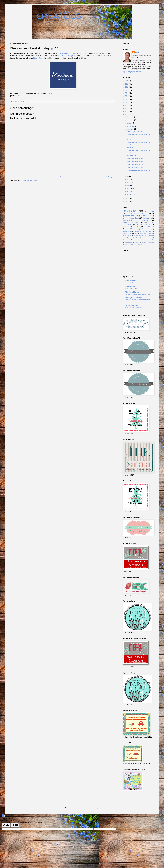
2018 (127, 96)
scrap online (150, 242)
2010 (127, 201)
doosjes (142, 233)
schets (149, 233)
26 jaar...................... (134, 140)
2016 (127, 102)
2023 (127, 81)
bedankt (137, 242)
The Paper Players (132, 292)
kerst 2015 (134, 238)
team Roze (38, 58)
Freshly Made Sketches (134, 298)
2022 (127, 84)
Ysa (146, 236)
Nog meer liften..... (133, 155)
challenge (126, 227)
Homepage (63, 177)
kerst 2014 (145, 216)
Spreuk (129, 225)
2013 (127, 111)
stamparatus (126, 240)
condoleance (127, 236)
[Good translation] (6, 825)
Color (152, 222)
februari (130, 191)
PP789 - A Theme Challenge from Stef (138, 294)
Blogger (97, 808)
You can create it (143, 225)
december (131, 117)
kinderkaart (147, 218)
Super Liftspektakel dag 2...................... (140, 165)
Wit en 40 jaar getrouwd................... (139, 132)
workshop (137, 227)
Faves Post (129, 283)
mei (128, 182)
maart (129, 188)
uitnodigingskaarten (130, 244)
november (131, 120)
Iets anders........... (133, 147)
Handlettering (138, 231)
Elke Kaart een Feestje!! (67, 53)
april (129, 185)
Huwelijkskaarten (129, 220)
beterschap (126, 222)
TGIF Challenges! (132, 305)
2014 (127, 108)
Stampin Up (130, 211)
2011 (127, 198)
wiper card (140, 244)
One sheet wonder (149, 240)
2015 (127, 105)
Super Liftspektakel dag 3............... (138, 161)
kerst (136, 222)
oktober (130, 123)
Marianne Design (66, 56)
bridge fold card (149, 227)
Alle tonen (151, 310)
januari (129, 194)
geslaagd (148, 231)
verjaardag (149, 211)
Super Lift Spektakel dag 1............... (139, 168)
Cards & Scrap (138, 213)
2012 (127, 114)
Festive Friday (131, 281)
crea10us (59, 15)
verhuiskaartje (131, 229)
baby (136, 233)
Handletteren (127, 231)
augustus (130, 129)
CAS (144, 222)
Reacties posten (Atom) (29, 181)
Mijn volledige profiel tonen (132, 72)
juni (128, 179)
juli (128, 176)
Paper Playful (130, 286)
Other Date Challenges (133, 288)
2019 (127, 93)
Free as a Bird (137, 240)
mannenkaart (134, 218)
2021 (127, 87)
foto (134, 236)
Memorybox (146, 229)
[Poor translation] (15, 825)
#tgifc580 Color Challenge (134, 307)
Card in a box (127, 233)
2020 (127, 90)
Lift (124, 218)
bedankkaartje (128, 242)
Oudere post (110, 177)
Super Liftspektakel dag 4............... (138, 158)
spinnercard (147, 238)
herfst (143, 242)
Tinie (137, 52)
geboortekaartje (129, 216)
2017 (127, 99)
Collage (140, 236)
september (131, 126)
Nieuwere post (16, 177)
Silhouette (145, 220)
